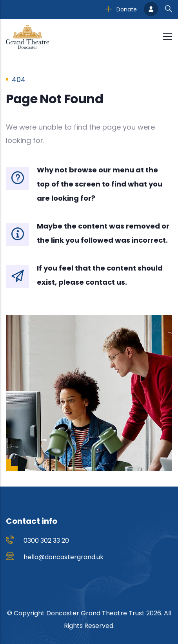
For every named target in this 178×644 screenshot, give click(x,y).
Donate (121, 9)
